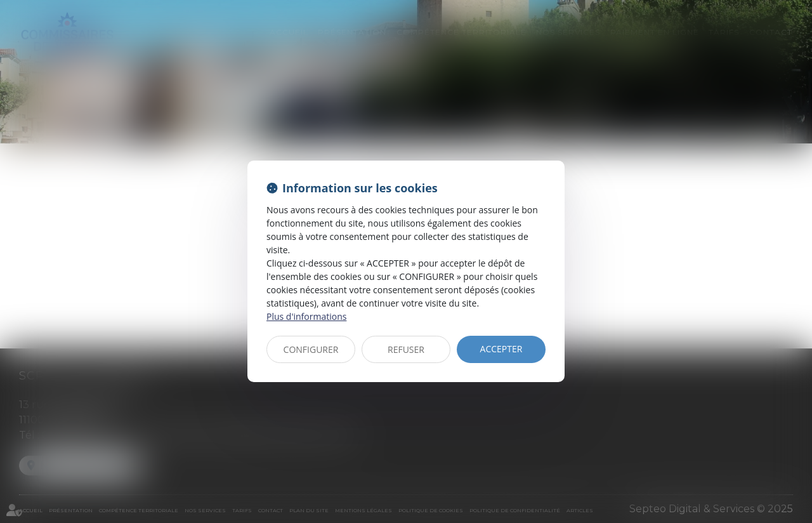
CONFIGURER (311, 349)
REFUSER (406, 349)
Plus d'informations (306, 316)
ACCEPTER (501, 349)
